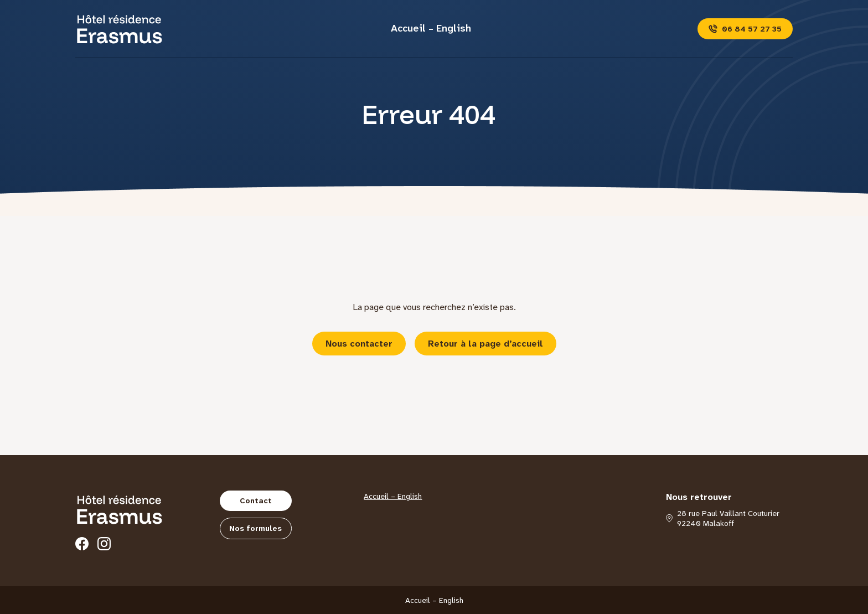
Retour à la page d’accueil (485, 344)
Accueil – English (431, 28)
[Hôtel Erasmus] (120, 29)
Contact (256, 501)
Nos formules (255, 528)
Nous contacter (359, 344)
